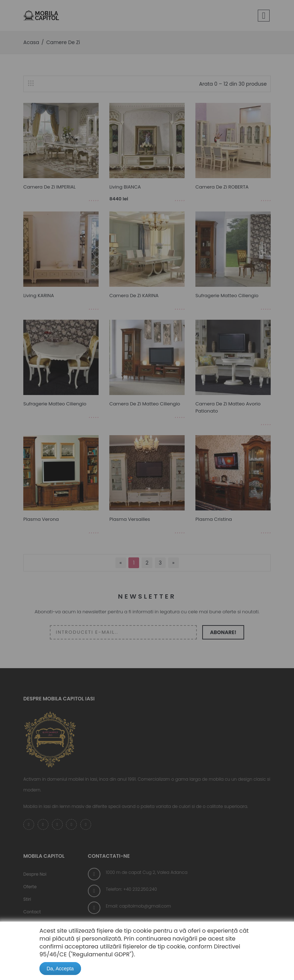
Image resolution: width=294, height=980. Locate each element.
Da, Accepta (60, 969)
